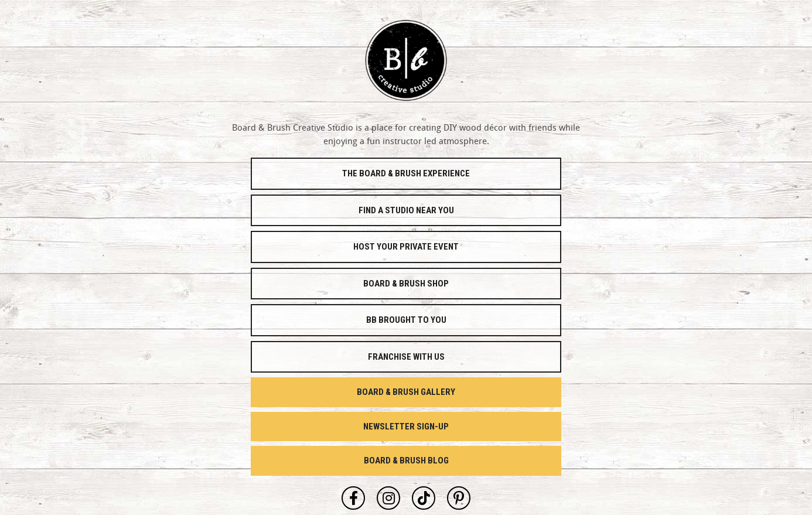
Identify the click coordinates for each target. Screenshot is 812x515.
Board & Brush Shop (406, 284)
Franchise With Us (406, 357)
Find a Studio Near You (406, 210)
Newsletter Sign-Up (406, 427)
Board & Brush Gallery (406, 392)
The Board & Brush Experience (406, 173)
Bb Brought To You (406, 320)
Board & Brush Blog (406, 461)
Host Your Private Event (406, 247)
